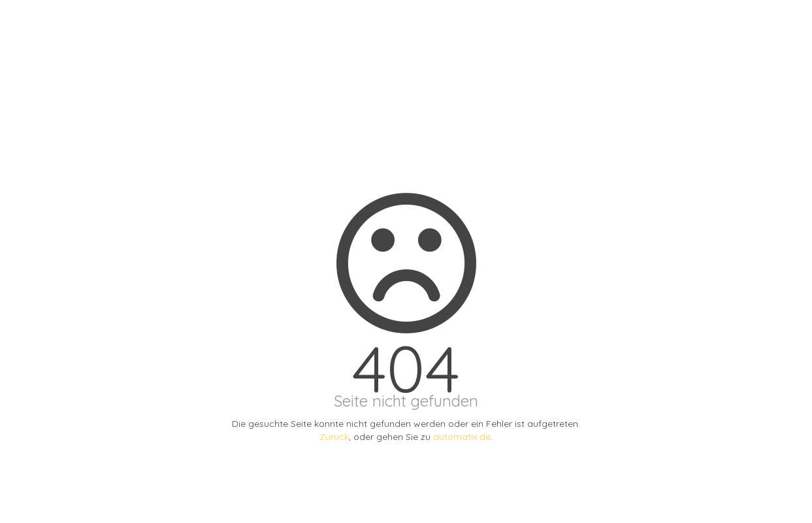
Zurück (334, 437)
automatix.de (462, 437)
